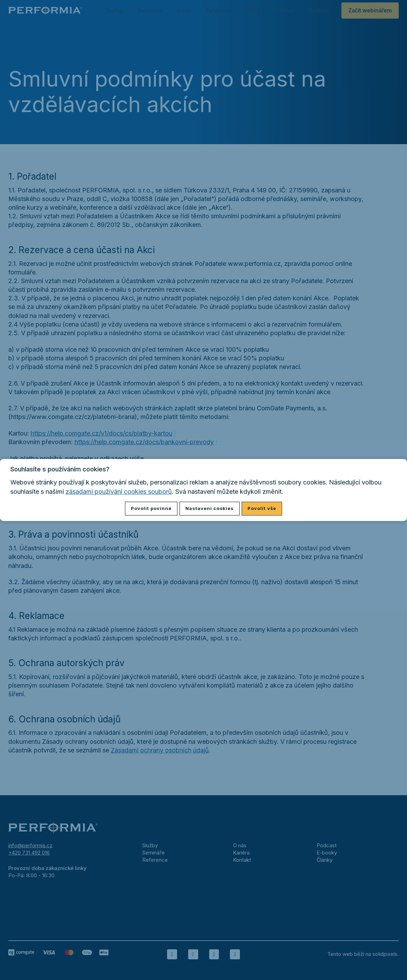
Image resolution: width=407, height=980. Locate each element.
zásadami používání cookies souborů (119, 492)
